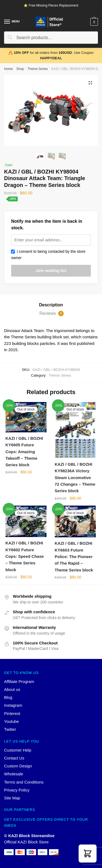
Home (8, 69)
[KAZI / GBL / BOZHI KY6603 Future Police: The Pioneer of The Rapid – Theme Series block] (75, 521)
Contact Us (14, 758)
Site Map (12, 798)
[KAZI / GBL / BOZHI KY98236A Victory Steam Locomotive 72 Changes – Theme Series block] (75, 430)
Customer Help (18, 750)
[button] (88, 854)
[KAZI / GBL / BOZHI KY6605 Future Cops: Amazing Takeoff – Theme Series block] (26, 417)
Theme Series (38, 69)
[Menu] (7, 22)
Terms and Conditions (24, 782)
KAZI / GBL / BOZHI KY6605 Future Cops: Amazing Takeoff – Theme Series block (24, 451)
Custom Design (18, 766)
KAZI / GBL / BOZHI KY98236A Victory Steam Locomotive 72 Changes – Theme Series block (75, 477)
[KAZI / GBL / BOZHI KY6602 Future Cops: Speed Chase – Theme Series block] (26, 521)
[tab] (51, 305)
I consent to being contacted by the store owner (48, 255)
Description (51, 305)
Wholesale (14, 774)
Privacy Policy (17, 790)
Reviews (52, 313)
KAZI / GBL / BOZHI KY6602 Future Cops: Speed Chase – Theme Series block (25, 556)
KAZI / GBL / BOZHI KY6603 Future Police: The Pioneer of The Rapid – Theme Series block (74, 556)
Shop (20, 69)
